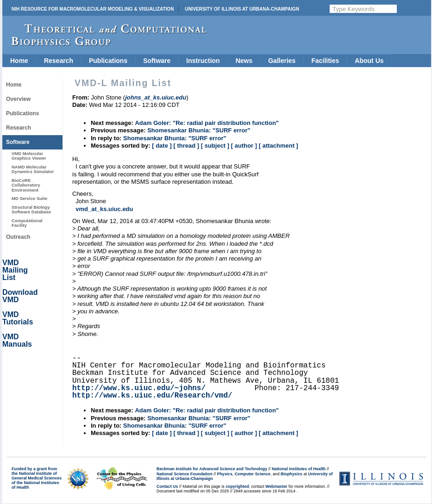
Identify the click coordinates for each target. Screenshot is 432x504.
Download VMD (20, 296)
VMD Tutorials (18, 318)
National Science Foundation (185, 474)
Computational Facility (27, 223)
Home (19, 61)
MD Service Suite (29, 198)
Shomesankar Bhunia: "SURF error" (199, 130)
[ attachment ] (279, 146)
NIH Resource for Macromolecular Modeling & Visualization (93, 9)
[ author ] (244, 146)
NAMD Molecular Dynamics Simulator (33, 169)
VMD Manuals (17, 340)
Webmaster (276, 486)
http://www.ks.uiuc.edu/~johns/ (139, 388)
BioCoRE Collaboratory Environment (26, 185)
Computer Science (253, 474)
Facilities (325, 61)
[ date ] (162, 146)
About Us (369, 61)
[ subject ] (215, 146)
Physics (225, 474)
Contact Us (167, 486)
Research (59, 61)
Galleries (282, 61)
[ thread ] (186, 146)
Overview (18, 99)
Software (157, 61)
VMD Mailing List (15, 270)
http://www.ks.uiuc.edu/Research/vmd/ (152, 396)
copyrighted (237, 486)
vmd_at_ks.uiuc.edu (104, 209)
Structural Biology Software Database (31, 209)
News (244, 61)
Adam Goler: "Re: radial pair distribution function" (207, 123)
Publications (108, 61)
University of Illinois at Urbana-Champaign (242, 9)
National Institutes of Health (299, 469)
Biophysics (291, 474)
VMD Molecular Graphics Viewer (29, 156)
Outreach (18, 237)
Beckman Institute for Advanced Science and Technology (212, 469)
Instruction (203, 61)
